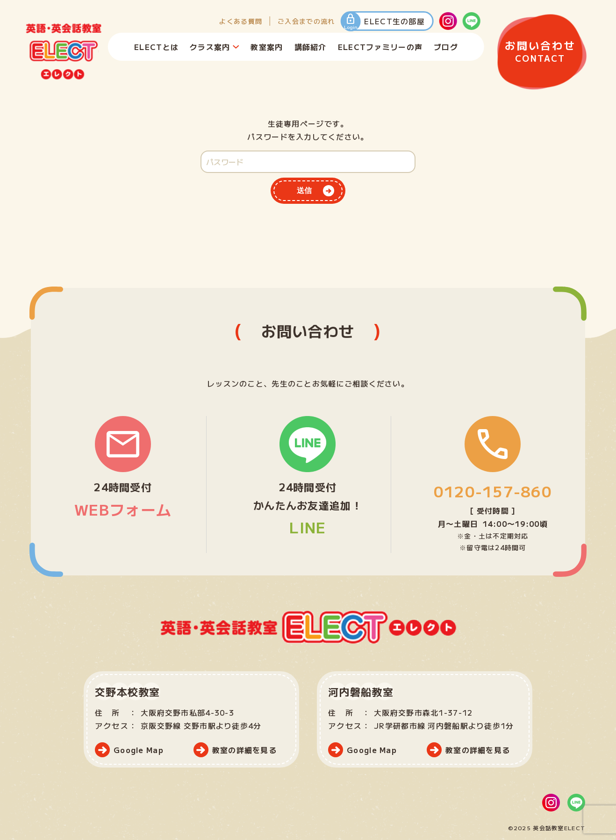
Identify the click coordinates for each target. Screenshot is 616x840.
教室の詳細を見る (244, 750)
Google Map (139, 750)
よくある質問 (241, 21)
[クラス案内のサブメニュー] (236, 47)
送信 (304, 190)
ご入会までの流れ (306, 21)
